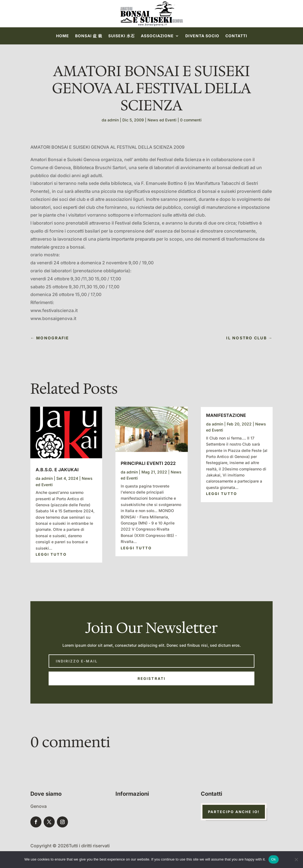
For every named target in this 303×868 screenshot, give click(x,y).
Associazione (157, 36)
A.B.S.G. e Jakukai (57, 470)
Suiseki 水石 (122, 36)
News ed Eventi (162, 120)
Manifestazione (226, 415)
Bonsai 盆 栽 (89, 36)
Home (63, 36)
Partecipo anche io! (234, 812)
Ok (274, 859)
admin (113, 120)
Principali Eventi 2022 (148, 463)
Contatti (236, 36)
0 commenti (191, 120)
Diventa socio (202, 36)
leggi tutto (51, 554)
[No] (296, 859)
